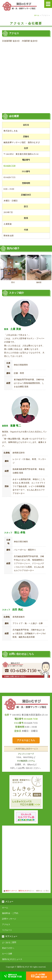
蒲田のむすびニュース (12, 959)
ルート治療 (7, 954)
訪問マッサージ (9, 919)
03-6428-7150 (9, 166)
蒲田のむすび (23, 967)
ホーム (37, 15)
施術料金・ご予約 (10, 913)
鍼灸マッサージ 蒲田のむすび (16, 891)
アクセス (6, 925)
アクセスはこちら (26, 740)
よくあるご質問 (9, 943)
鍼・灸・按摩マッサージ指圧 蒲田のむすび (19, 6)
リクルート (7, 930)
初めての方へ (8, 948)
